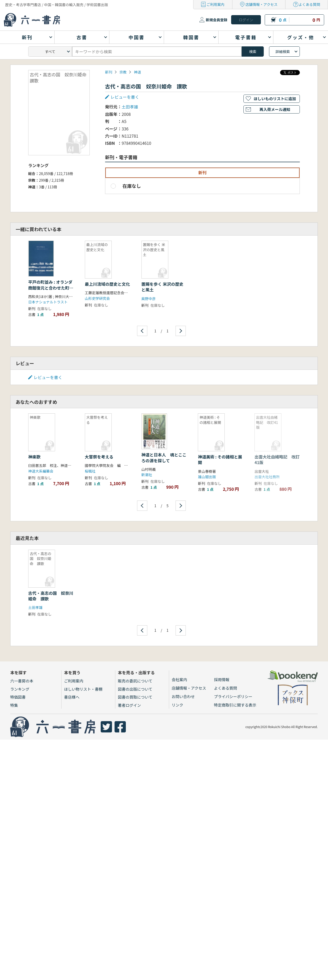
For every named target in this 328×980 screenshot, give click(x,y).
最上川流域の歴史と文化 (107, 284)
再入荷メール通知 (275, 109)
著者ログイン (129, 705)
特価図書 (18, 697)
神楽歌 (34, 457)
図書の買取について (135, 697)
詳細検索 (283, 52)
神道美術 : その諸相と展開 (220, 460)
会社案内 (179, 680)
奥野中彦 (149, 299)
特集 (14, 705)
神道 (137, 72)
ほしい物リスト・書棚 (83, 689)
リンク (177, 705)
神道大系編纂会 (41, 471)
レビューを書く (125, 97)
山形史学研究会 (97, 298)
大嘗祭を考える (99, 457)
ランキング (20, 689)
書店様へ (72, 697)
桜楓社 (90, 471)
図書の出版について (135, 689)
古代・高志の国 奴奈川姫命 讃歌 (51, 596)
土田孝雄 (130, 107)
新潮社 (147, 475)
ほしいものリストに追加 (275, 99)
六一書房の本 (22, 681)
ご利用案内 (216, 4)
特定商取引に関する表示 (235, 705)
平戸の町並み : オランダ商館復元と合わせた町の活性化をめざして (51, 288)
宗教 (123, 72)
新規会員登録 (217, 20)
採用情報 (222, 680)
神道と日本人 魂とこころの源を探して (164, 457)
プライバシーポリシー (233, 696)
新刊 (109, 72)
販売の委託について (135, 681)
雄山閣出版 (207, 477)
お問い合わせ (183, 696)
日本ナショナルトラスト (48, 302)
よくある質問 (309, 4)
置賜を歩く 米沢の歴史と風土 (162, 287)
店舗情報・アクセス (262, 4)
